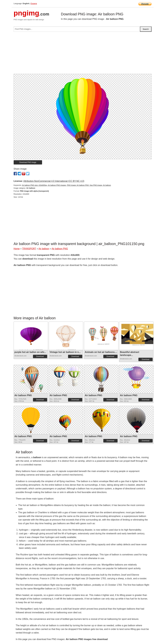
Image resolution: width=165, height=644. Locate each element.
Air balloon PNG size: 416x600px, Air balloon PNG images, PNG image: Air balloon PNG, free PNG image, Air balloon (66, 185)
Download (40, 356)
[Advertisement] (83, 54)
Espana (34, 3)
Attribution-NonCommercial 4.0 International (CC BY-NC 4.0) (54, 181)
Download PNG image (28, 162)
